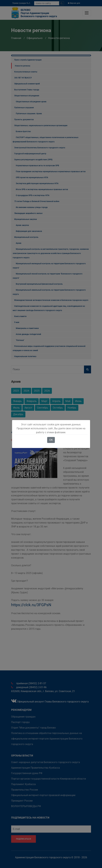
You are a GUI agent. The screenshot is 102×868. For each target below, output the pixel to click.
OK (51, 440)
